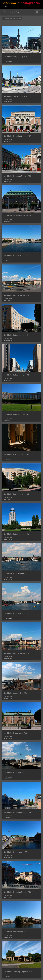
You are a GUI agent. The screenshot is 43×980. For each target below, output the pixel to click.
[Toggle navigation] (6, 7)
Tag (10, 12)
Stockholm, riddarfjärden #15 (16, 574)
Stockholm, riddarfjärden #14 (16, 255)
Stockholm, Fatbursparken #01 (16, 335)
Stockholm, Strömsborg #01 (15, 932)
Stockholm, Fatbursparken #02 (16, 375)
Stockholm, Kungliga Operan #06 (17, 892)
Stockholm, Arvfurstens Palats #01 (18, 216)
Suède (17, 12)
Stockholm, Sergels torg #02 (15, 96)
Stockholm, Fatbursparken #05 (16, 494)
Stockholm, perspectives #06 (15, 693)
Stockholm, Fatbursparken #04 (16, 454)
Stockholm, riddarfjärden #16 (16, 614)
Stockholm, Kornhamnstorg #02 (17, 653)
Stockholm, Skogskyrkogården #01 (18, 971)
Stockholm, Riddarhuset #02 (15, 733)
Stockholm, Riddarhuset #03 (15, 852)
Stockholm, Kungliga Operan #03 (17, 176)
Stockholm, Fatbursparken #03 (16, 415)
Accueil (4, 12)
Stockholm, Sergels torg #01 (15, 57)
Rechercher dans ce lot (12, 18)
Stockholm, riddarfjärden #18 (16, 773)
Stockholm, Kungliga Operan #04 (17, 812)
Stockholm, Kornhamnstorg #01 (17, 295)
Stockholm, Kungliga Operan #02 (17, 136)
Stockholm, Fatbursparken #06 (16, 534)
